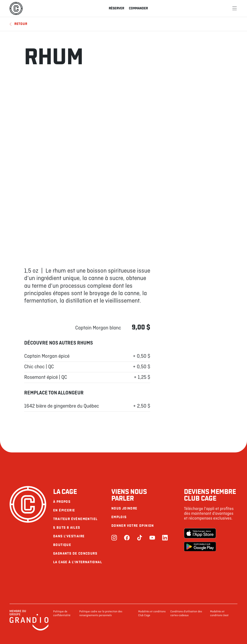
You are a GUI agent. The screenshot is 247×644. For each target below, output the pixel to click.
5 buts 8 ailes (67, 528)
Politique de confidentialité (62, 614)
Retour (18, 24)
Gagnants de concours (75, 553)
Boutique (62, 545)
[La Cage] (16, 8)
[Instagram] (114, 538)
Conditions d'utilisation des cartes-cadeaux (186, 614)
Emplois (119, 517)
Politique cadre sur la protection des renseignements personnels (101, 614)
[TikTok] (140, 538)
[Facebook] (127, 538)
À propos (62, 502)
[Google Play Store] (200, 547)
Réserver (116, 8)
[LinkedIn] (165, 538)
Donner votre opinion (133, 526)
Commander (138, 8)
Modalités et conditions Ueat (219, 614)
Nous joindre (124, 508)
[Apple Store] (200, 534)
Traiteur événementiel (75, 519)
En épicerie (64, 510)
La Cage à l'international (78, 562)
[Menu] (235, 8)
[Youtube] (152, 538)
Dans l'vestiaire (69, 536)
